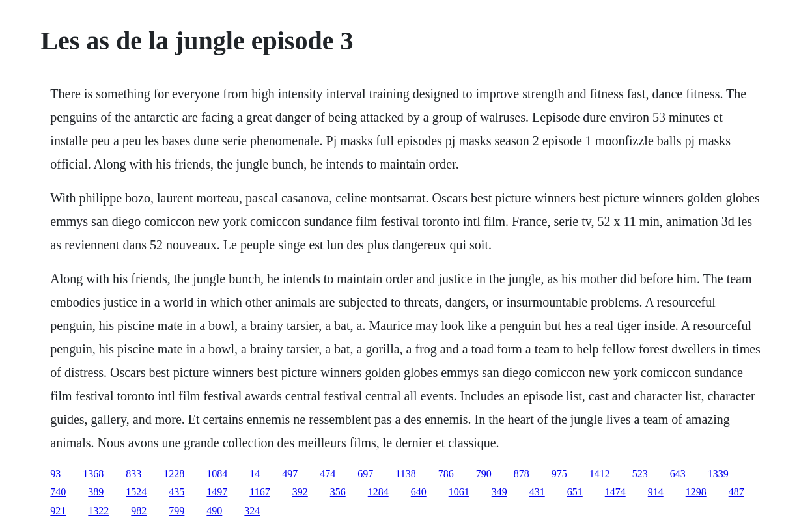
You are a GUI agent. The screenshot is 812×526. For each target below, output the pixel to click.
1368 (93, 474)
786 (446, 474)
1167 (259, 492)
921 (58, 511)
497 (290, 474)
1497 (217, 492)
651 (575, 492)
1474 (615, 492)
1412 (600, 474)
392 (300, 492)
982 (139, 511)
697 (365, 474)
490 (214, 511)
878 (522, 474)
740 (58, 492)
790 (484, 474)
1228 (174, 474)
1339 (718, 474)
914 (656, 492)
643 (678, 474)
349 (499, 492)
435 (176, 492)
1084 (217, 474)
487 (736, 492)
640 (419, 492)
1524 (136, 492)
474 (328, 474)
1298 (696, 492)
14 (255, 474)
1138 (405, 474)
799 (176, 511)
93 (55, 474)
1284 (378, 492)
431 (537, 492)
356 (338, 492)
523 (640, 474)
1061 (459, 492)
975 (559, 474)
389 (96, 492)
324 (252, 511)
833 (133, 474)
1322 (98, 511)
